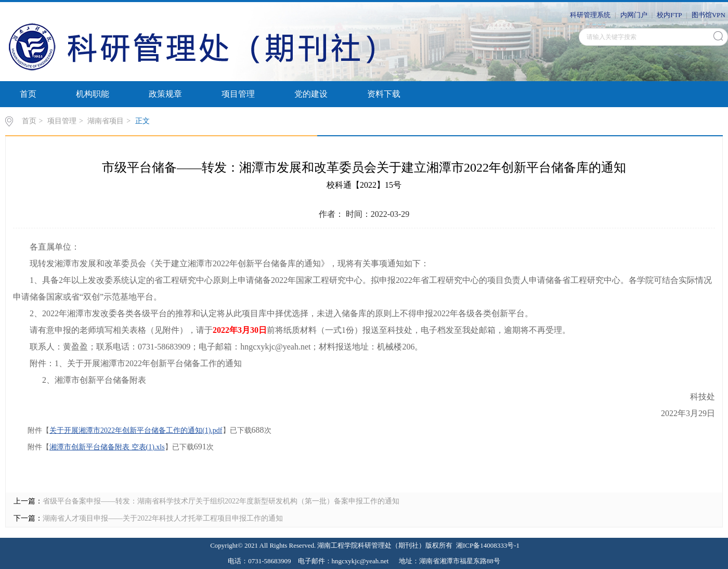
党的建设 (311, 94)
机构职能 (93, 94)
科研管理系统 (590, 15)
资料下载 (384, 94)
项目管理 (238, 94)
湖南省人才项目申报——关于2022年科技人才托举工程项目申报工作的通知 (163, 518)
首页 (28, 94)
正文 (142, 121)
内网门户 (634, 15)
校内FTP (669, 15)
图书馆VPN (708, 15)
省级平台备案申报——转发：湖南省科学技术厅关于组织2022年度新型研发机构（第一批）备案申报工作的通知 (221, 501)
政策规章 (165, 94)
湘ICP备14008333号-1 (488, 545)
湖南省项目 (106, 121)
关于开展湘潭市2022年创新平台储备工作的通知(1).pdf (136, 430)
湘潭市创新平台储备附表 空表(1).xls (107, 447)
